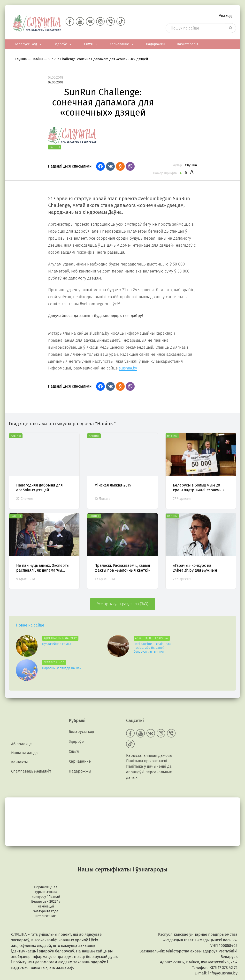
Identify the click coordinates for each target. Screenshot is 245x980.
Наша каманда (24, 729)
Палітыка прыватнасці (147, 736)
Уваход (225, 16)
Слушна (191, 166)
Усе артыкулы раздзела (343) (123, 605)
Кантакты (19, 738)
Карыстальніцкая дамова (149, 731)
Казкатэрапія (188, 45)
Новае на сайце (30, 626)
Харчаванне (122, 45)
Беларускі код (28, 45)
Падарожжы (156, 45)
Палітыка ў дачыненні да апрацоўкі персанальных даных (149, 747)
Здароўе (63, 45)
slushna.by (128, 369)
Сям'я (91, 45)
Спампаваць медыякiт (31, 748)
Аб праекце (21, 719)
